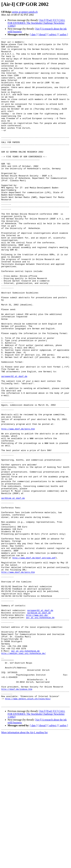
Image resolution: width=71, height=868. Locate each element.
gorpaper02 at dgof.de (14, 444)
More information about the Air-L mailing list (24, 865)
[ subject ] (53, 34)
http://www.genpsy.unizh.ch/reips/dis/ (28, 830)
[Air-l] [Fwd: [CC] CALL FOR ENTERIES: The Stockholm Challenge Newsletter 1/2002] (36, 23)
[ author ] (63, 34)
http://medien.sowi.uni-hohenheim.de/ (24, 776)
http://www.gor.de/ (37, 730)
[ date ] (34, 34)
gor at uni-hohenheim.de (40, 733)
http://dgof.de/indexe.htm (17, 819)
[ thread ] (42, 34)
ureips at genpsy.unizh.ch (25, 12)
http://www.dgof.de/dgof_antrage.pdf (34, 661)
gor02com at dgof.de (13, 590)
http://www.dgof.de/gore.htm (18, 507)
